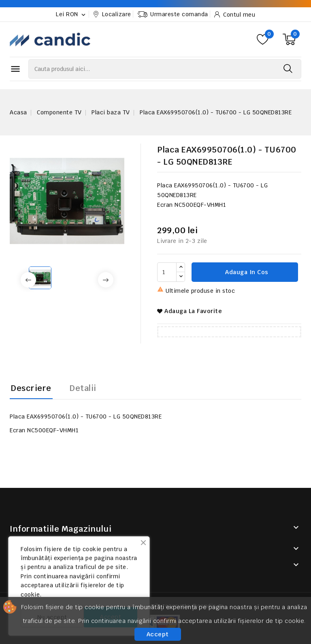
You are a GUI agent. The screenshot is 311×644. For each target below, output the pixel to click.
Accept (158, 634)
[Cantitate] (167, 272)
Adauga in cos (246, 272)
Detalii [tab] (83, 388)
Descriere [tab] (31, 388)
